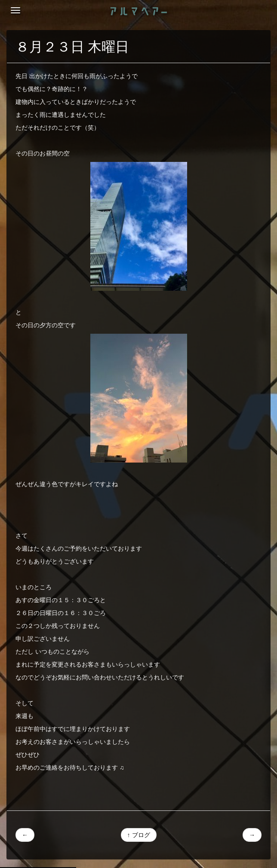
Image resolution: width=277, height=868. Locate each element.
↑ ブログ (139, 835)
